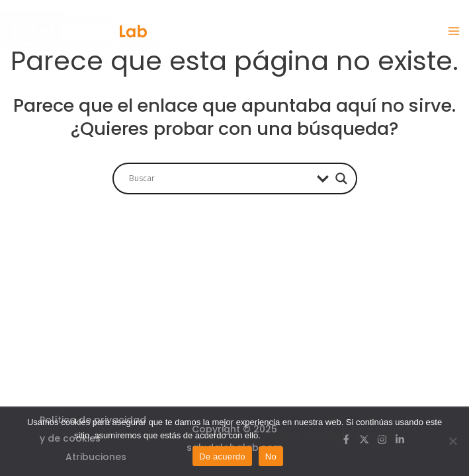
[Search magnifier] (341, 178)
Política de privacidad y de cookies (328, 435)
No (271, 456)
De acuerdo (222, 456)
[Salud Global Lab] (79, 31)
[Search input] (220, 178)
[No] (452, 441)
